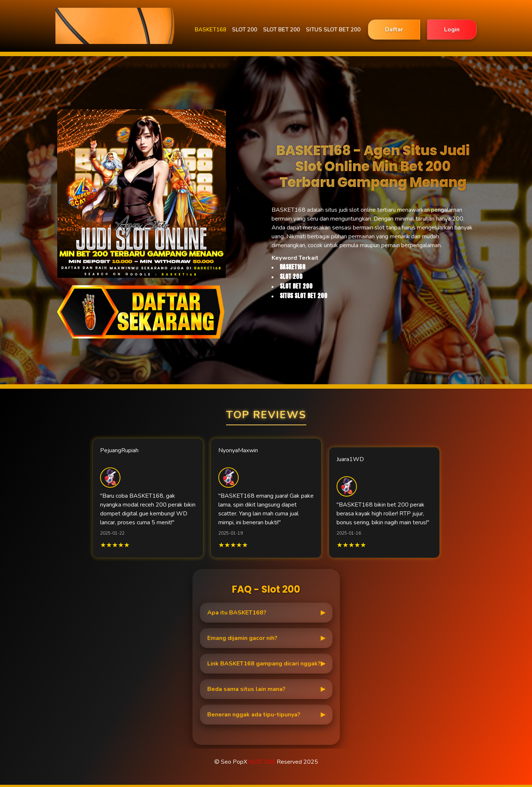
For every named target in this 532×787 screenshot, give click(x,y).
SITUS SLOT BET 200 (333, 30)
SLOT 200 (245, 30)
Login (452, 30)
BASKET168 (210, 30)
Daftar (394, 30)
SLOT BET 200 (282, 30)
